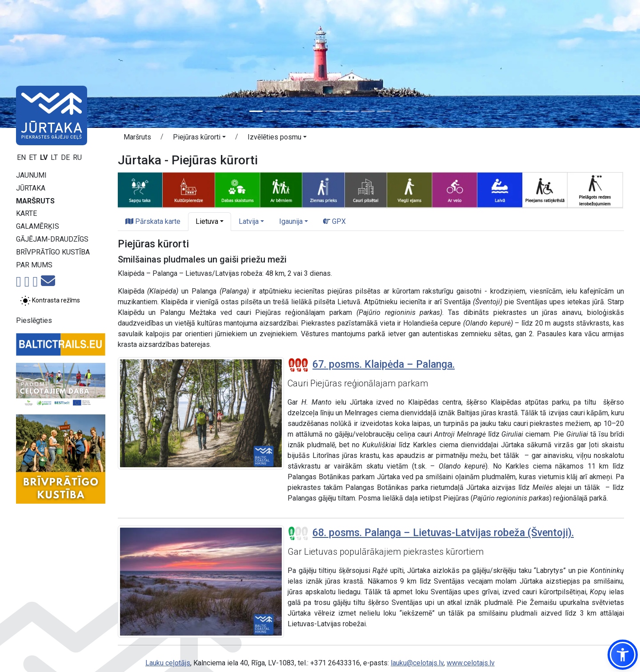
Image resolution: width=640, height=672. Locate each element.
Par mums (34, 265)
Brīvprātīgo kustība (53, 252)
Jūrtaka (31, 188)
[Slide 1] (256, 111)
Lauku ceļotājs (168, 663)
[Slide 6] (336, 111)
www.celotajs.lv (471, 663)
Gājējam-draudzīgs (52, 239)
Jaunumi (31, 175)
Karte (26, 213)
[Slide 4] (304, 111)
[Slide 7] (352, 111)
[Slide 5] (320, 111)
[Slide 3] (288, 111)
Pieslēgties (34, 320)
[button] (199, 139)
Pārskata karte (153, 221)
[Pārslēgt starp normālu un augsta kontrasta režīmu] (50, 301)
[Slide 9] (384, 111)
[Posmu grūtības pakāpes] (298, 365)
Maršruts (35, 201)
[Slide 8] (368, 111)
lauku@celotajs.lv (417, 663)
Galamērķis (38, 226)
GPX (334, 221)
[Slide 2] (272, 111)
